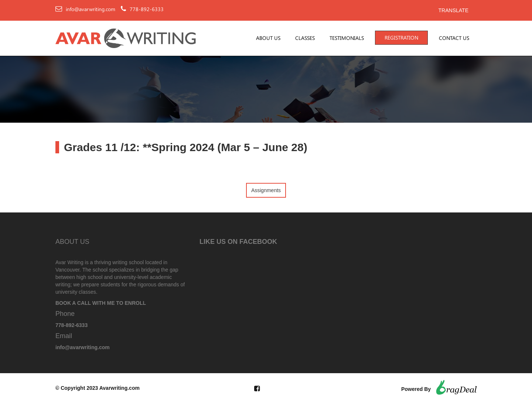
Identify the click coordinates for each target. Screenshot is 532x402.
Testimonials (347, 38)
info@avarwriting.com (91, 9)
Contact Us (454, 38)
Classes (305, 38)
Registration (401, 38)
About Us (268, 38)
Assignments (266, 190)
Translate (453, 10)
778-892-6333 (147, 9)
